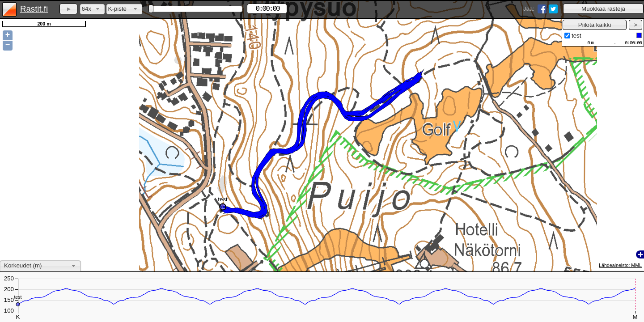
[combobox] (92, 9)
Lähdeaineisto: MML (620, 265)
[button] (603, 9)
